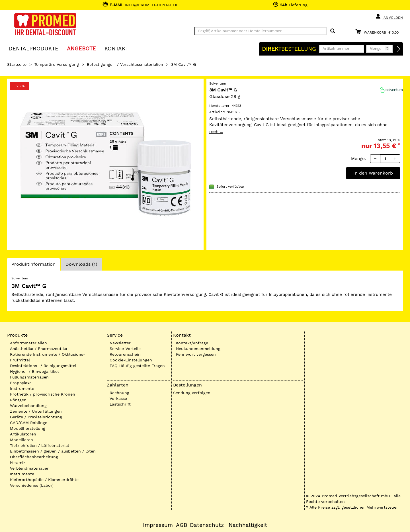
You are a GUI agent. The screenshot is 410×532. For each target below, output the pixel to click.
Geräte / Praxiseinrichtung (36, 417)
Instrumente (22, 388)
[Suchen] (333, 31)
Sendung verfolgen (192, 393)
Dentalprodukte (33, 48)
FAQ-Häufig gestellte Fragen (137, 366)
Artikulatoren (23, 434)
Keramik (18, 463)
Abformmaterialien (28, 343)
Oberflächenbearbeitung (34, 457)
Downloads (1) (81, 264)
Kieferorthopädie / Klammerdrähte (44, 480)
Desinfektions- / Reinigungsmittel (43, 366)
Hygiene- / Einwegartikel (34, 371)
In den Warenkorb (373, 173)
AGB (182, 525)
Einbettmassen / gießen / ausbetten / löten (53, 451)
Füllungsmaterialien (29, 377)
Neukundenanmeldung (198, 349)
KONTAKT (116, 48)
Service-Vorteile (125, 349)
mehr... (216, 132)
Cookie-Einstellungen (131, 360)
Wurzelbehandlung (28, 406)
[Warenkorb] (378, 31)
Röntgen (18, 400)
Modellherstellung (28, 428)
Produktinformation (33, 266)
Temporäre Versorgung (57, 64)
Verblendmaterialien (30, 468)
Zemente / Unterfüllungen (36, 411)
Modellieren (21, 440)
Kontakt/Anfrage (192, 343)
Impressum (158, 525)
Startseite (17, 64)
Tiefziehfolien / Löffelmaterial (39, 445)
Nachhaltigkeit (248, 525)
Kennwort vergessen (196, 354)
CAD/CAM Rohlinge (29, 423)
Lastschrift (120, 404)
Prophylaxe (21, 383)
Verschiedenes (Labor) (32, 485)
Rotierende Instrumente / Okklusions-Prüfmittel (48, 357)
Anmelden (389, 17)
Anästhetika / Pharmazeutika (39, 349)
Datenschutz (207, 525)
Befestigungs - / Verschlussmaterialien (125, 64)
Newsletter (120, 343)
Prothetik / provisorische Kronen (43, 394)
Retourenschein (125, 354)
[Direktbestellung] (399, 49)
